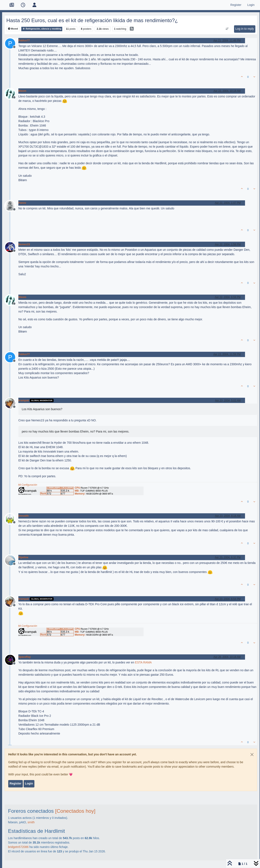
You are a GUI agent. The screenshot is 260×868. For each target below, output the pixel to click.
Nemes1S (24, 244)
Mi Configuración (28, 485)
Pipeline (23, 557)
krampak (24, 400)
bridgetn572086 (18, 847)
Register (15, 783)
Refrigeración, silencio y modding (42, 29)
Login (29, 783)
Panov (22, 203)
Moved (13, 29)
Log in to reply (245, 29)
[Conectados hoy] (75, 811)
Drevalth (24, 516)
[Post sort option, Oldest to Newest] (227, 29)
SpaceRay (25, 657)
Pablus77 (24, 40)
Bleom (22, 91)
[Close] (252, 755)
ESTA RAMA (143, 662)
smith (31, 822)
